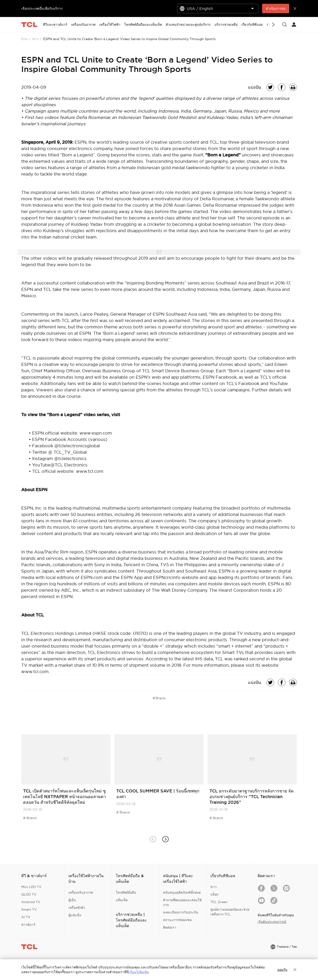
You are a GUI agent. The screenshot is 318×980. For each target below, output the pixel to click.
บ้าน (24, 39)
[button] (165, 839)
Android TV (31, 902)
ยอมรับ (282, 970)
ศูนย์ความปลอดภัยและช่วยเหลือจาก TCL (230, 912)
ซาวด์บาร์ (28, 925)
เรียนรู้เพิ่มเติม (139, 972)
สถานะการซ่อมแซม (177, 920)
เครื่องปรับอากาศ (81, 892)
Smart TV (29, 909)
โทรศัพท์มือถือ (126, 892)
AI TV (26, 917)
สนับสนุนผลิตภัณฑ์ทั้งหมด (182, 892)
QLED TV (29, 894)
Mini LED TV (31, 887)
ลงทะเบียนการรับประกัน (181, 912)
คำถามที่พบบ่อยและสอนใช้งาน (182, 902)
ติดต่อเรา (170, 927)
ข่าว (35, 39)
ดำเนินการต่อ (276, 8)
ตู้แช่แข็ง (75, 915)
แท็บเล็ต (122, 900)
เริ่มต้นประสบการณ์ (272, 922)
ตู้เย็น (72, 900)
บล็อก (214, 894)
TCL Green (219, 902)
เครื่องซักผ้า (77, 908)
